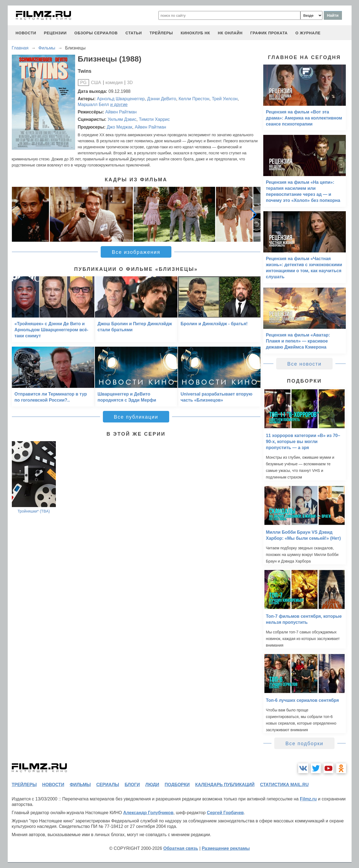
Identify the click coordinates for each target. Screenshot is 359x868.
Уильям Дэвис (122, 119)
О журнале (308, 33)
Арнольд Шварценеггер (121, 99)
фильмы (80, 785)
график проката (269, 33)
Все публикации (136, 417)
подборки (177, 785)
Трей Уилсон (225, 99)
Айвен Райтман (121, 112)
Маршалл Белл (94, 105)
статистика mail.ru (284, 785)
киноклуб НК (195, 33)
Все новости (304, 364)
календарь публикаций (225, 785)
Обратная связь (181, 848)
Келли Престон (194, 99)
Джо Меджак (120, 127)
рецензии (55, 33)
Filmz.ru (308, 799)
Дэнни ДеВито (162, 99)
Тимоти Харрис (154, 119)
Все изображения (136, 252)
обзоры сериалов (96, 33)
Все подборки (304, 744)
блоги (132, 785)
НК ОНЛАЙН (230, 33)
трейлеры (161, 33)
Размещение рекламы (226, 848)
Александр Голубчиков (148, 813)
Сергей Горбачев (225, 813)
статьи (134, 33)
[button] (253, 214)
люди (152, 785)
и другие (119, 105)
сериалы (108, 785)
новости (26, 33)
